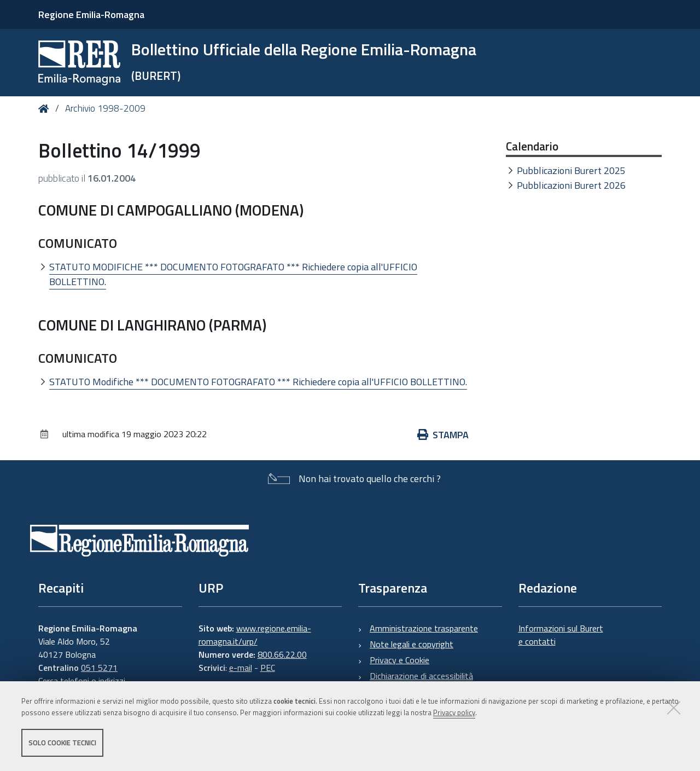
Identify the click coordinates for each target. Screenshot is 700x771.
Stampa (443, 435)
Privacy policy (454, 712)
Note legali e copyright (412, 644)
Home (46, 109)
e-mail (241, 668)
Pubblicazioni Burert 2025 (571, 170)
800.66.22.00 (282, 654)
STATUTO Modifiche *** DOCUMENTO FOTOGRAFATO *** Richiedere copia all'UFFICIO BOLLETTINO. (258, 382)
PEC (268, 668)
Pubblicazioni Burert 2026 (571, 185)
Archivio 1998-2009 (105, 108)
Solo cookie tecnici (62, 743)
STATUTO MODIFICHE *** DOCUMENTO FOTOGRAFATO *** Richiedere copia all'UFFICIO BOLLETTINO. (233, 274)
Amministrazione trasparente (424, 628)
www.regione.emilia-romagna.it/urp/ (255, 635)
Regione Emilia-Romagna (91, 15)
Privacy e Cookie (399, 660)
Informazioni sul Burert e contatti (561, 635)
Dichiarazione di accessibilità (421, 676)
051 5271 (99, 668)
